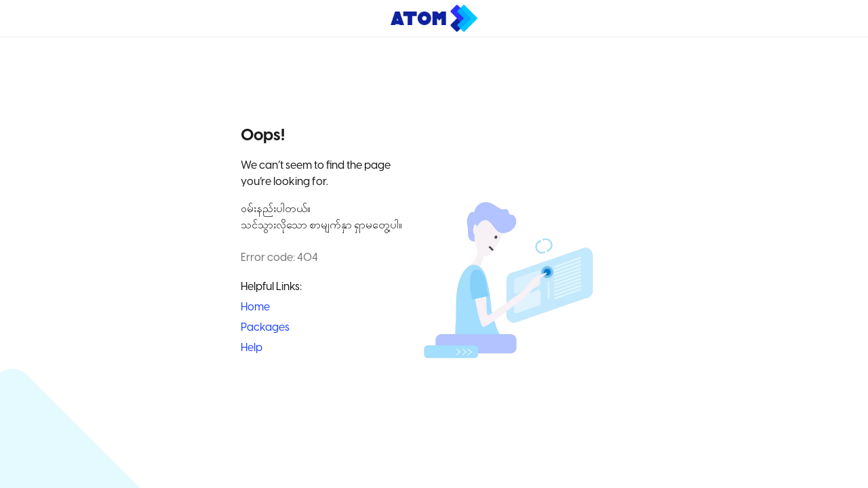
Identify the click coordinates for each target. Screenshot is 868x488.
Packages (265, 328)
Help (252, 348)
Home (255, 307)
